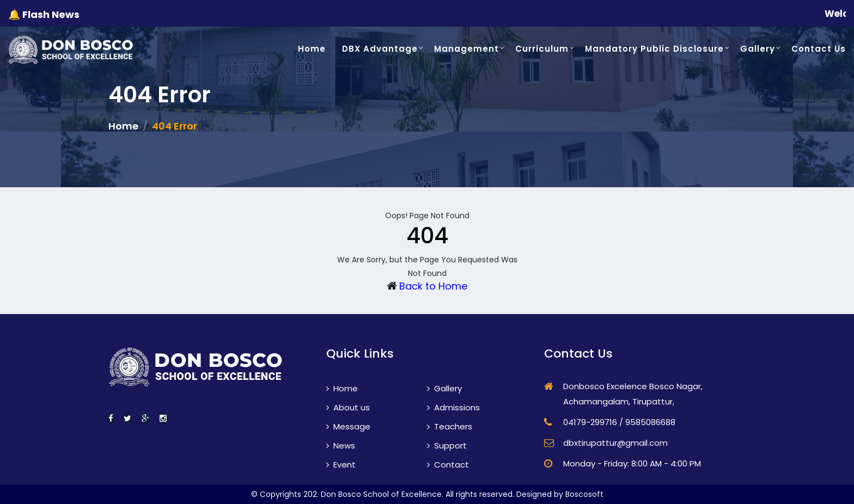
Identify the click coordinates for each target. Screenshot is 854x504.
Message (348, 426)
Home (312, 49)
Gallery (758, 49)
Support (447, 445)
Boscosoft (584, 494)
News (341, 445)
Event (341, 465)
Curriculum (542, 49)
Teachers (450, 426)
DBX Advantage (380, 49)
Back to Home (433, 286)
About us (348, 407)
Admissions (453, 407)
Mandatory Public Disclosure (654, 49)
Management (466, 49)
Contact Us (819, 49)
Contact (448, 465)
